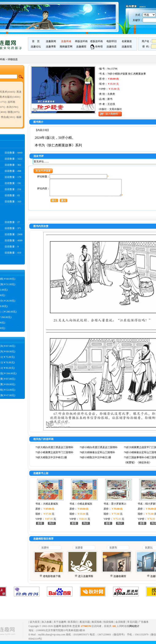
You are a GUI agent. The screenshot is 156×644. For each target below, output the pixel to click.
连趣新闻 (51, 41)
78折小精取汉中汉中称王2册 (95, 461)
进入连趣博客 (86, 579)
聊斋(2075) (13, 112)
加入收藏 (47, 625)
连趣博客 (51, 47)
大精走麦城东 (51, 507)
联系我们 (73, 625)
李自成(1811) (8, 117)
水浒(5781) (12, 107)
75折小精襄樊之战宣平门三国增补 (54, 456)
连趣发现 (127, 47)
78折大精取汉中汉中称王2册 (51, 461)
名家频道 (127, 41)
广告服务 (144, 625)
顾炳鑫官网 (66, 47)
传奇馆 (96, 47)
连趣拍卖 (112, 47)
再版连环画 (81, 41)
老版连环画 (96, 41)
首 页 (36, 41)
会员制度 (120, 625)
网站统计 (134, 629)
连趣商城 (66, 41)
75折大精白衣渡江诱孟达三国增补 (54, 450)
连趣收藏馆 (120, 579)
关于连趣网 (60, 625)
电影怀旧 (112, 41)
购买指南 (97, 625)
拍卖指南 (108, 625)
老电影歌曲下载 (52, 579)
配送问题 (85, 625)
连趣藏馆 (81, 47)
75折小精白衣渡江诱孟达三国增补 (99, 450)
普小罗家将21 (119, 507)
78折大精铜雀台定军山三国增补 (97, 456)
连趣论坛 (36, 47)
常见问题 (132, 625)
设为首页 (35, 625)
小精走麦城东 (85, 507)
